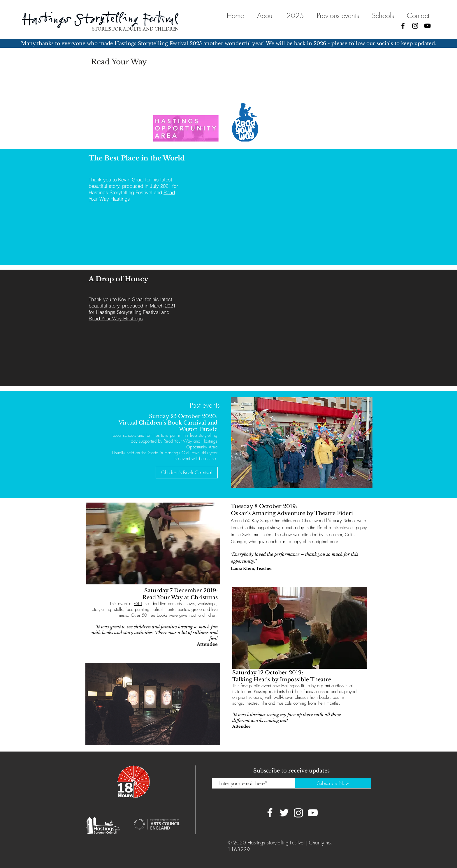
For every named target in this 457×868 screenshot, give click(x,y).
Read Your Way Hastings (116, 318)
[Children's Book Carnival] (187, 473)
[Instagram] (415, 26)
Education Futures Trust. (122, 83)
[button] (383, 16)
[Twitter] (284, 813)
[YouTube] (427, 26)
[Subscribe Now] (333, 783)
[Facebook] (403, 26)
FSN (138, 604)
